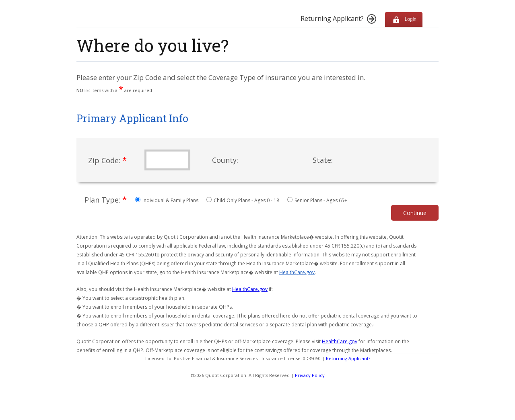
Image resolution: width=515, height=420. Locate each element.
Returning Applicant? (348, 358)
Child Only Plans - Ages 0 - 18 (243, 200)
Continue (415, 213)
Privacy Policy (310, 375)
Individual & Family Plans (167, 200)
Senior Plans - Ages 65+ (317, 200)
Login (404, 19)
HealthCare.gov (297, 272)
